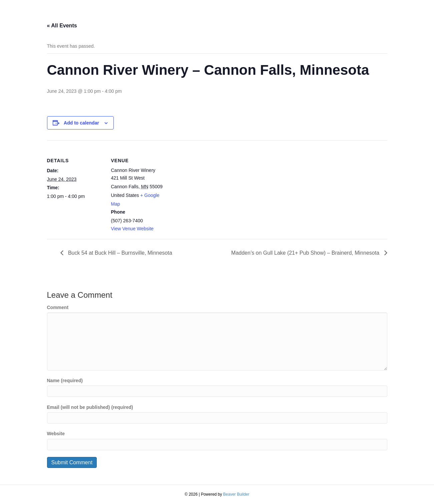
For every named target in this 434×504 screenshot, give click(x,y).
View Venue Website (132, 229)
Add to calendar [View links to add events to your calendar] (81, 123)
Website (56, 434)
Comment (58, 307)
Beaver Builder (236, 494)
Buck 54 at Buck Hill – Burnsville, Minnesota (120, 253)
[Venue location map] (210, 186)
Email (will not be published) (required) (90, 407)
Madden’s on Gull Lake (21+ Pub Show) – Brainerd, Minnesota (306, 253)
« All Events (62, 26)
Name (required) (65, 381)
